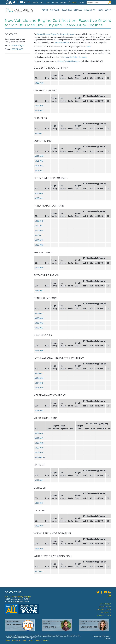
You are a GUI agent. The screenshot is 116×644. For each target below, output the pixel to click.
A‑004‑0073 (39, 373)
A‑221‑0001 (39, 480)
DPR (24, 640)
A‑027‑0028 (39, 443)
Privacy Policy (105, 607)
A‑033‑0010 (39, 268)
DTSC (31, 640)
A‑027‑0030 (39, 453)
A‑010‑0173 (39, 240)
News (100, 10)
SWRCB (46, 640)
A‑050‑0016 (39, 83)
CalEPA (7, 640)
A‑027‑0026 (39, 433)
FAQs (41, 2)
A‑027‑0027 (39, 438)
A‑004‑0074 (39, 378)
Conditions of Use (104, 610)
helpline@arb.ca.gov (24, 597)
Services (78, 10)
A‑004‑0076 (39, 388)
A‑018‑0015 (39, 549)
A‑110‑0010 (39, 193)
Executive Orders (62, 42)
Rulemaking (90, 10)
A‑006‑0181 (39, 323)
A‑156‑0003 (39, 411)
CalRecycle (16, 640)
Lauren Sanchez (89, 627)
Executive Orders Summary (76, 57)
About (45, 10)
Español (82, 2)
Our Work (55, 10)
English (74, 2)
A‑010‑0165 (39, 221)
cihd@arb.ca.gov (17, 45)
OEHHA (38, 640)
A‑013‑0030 (39, 106)
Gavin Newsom (14, 624)
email (89, 46)
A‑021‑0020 (39, 156)
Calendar (35, 2)
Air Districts (106, 613)
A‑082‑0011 (39, 503)
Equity (108, 10)
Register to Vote (104, 615)
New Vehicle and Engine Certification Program (56, 34)
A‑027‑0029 (39, 448)
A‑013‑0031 (39, 110)
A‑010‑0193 (39, 245)
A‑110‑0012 (39, 198)
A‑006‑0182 (39, 328)
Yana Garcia (50, 627)
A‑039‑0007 (39, 291)
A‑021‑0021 (39, 161)
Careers (55, 2)
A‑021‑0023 (39, 171)
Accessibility (106, 604)
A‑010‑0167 (39, 226)
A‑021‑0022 (39, 166)
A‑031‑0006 (39, 350)
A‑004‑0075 (39, 383)
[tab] (69, 2)
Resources (67, 10)
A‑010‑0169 (39, 230)
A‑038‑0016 (39, 526)
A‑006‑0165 (39, 313)
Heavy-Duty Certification (68, 61)
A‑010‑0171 (39, 235)
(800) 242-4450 (17, 49)
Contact (48, 2)
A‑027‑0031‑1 (40, 457)
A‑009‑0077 (39, 133)
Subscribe (63, 2)
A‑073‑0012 (39, 571)
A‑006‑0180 (39, 318)
